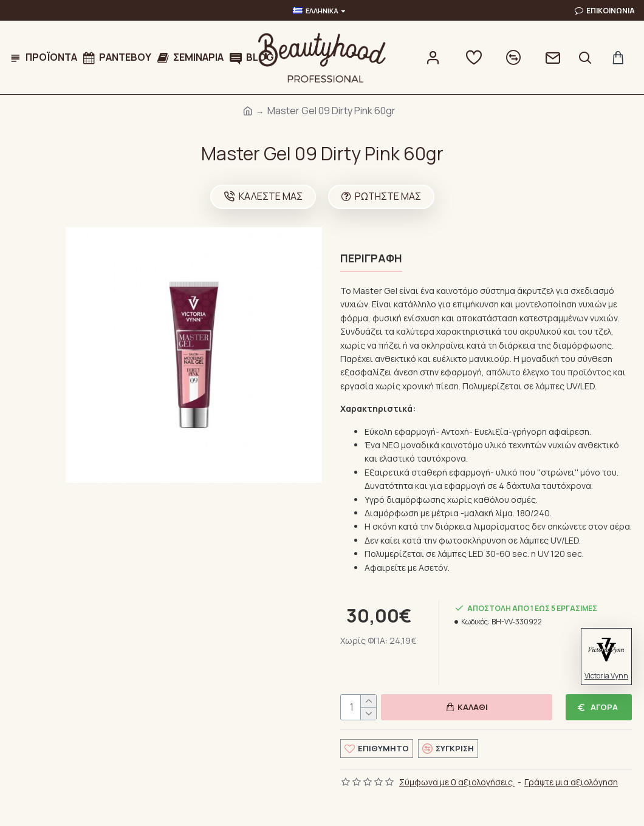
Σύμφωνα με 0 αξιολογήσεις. (457, 780)
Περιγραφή (371, 258)
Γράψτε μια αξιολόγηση (571, 780)
